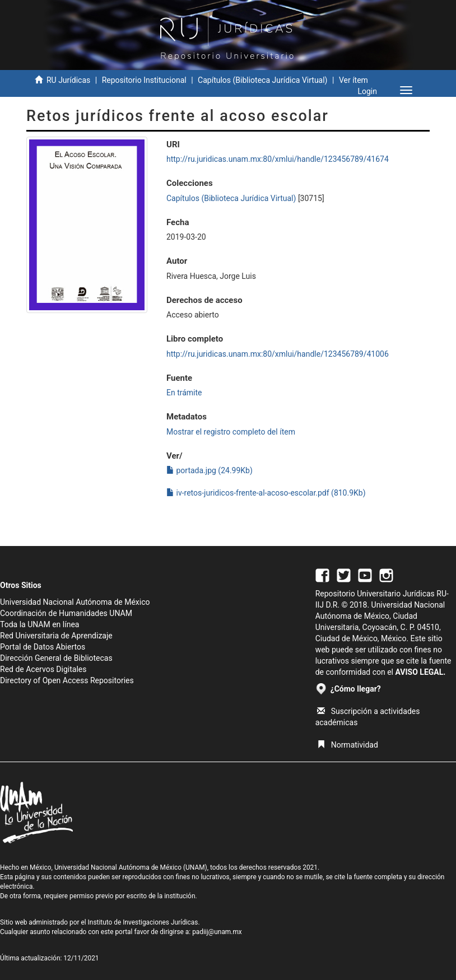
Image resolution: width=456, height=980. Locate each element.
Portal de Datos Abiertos (43, 647)
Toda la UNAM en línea (39, 624)
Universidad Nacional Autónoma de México (75, 602)
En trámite (184, 393)
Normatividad (348, 745)
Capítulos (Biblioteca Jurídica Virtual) (262, 80)
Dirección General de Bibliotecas (56, 658)
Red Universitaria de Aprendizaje (56, 636)
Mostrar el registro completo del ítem (231, 432)
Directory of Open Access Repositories (67, 680)
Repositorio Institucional (144, 80)
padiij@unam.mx (217, 932)
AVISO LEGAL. (420, 672)
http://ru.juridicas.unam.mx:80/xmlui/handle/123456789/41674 (278, 159)
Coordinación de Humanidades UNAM (66, 613)
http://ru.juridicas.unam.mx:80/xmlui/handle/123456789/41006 (278, 354)
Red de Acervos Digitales (43, 669)
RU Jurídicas (68, 80)
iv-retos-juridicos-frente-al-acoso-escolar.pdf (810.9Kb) (266, 493)
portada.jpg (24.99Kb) (210, 470)
